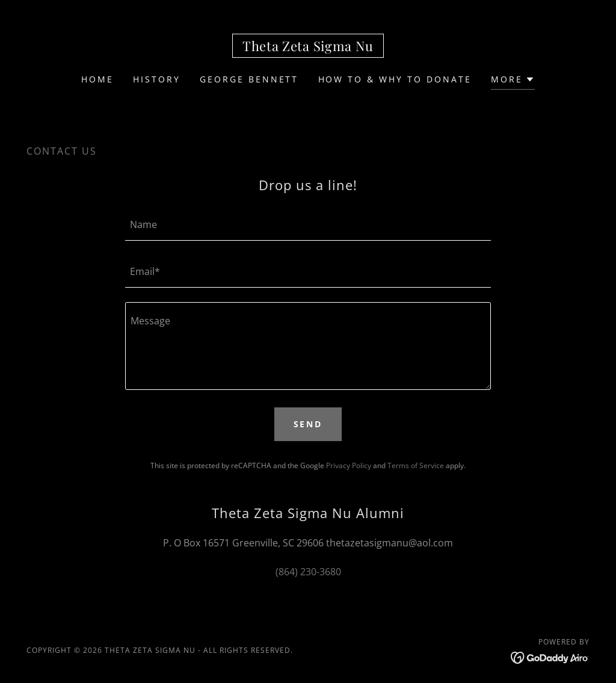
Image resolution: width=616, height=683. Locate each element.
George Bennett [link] (249, 79)
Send (308, 424)
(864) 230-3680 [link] (308, 572)
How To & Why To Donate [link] (395, 79)
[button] (513, 81)
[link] (308, 48)
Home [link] (97, 79)
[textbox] (308, 224)
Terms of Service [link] (416, 465)
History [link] (157, 79)
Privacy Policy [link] (349, 465)
